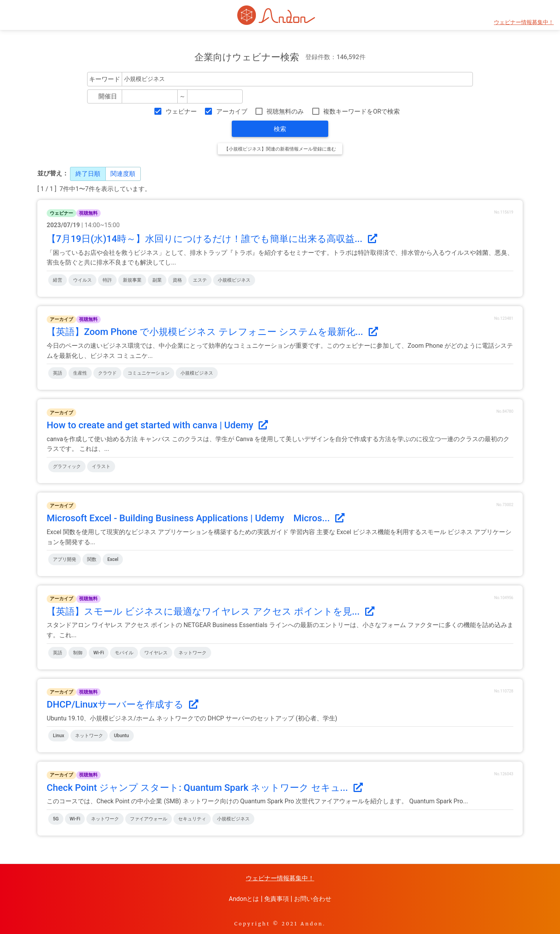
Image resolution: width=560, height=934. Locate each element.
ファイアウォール (149, 819)
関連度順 (123, 174)
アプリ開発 (65, 559)
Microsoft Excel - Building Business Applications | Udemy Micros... (196, 518)
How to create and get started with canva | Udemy (157, 425)
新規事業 (132, 280)
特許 (107, 280)
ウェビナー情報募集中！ (524, 22)
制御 (78, 653)
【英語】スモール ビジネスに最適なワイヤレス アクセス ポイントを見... (211, 612)
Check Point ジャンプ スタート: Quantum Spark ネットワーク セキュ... (205, 788)
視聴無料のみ (285, 111)
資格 (177, 280)
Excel (113, 559)
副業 (157, 280)
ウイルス (82, 280)
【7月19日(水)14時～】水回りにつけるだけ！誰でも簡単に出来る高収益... (212, 239)
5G (56, 819)
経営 (58, 280)
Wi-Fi (99, 653)
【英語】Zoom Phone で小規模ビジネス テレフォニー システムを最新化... (212, 332)
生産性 (80, 373)
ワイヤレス (156, 653)
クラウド (107, 373)
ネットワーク (192, 653)
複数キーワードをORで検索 (361, 111)
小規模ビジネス (234, 280)
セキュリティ (192, 819)
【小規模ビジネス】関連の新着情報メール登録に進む (280, 149)
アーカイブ (232, 111)
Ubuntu (122, 736)
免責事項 (276, 899)
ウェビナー (181, 111)
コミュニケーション (149, 373)
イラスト (101, 466)
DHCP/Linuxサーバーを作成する (122, 704)
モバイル (124, 653)
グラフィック (67, 466)
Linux (59, 736)
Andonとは (244, 899)
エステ (200, 280)
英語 (58, 373)
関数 (92, 559)
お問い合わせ (313, 899)
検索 (280, 129)
